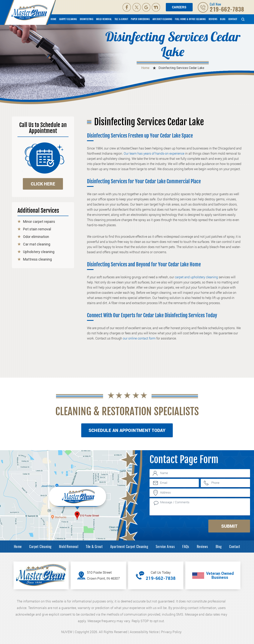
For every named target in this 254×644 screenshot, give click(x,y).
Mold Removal (104, 19)
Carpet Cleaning (68, 19)
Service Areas (165, 546)
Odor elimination (36, 237)
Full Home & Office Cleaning (190, 19)
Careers (179, 7)
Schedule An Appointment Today (127, 430)
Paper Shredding (140, 19)
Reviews (213, 19)
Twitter (137, 7)
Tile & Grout (121, 19)
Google (147, 7)
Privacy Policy (171, 632)
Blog (223, 19)
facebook (127, 7)
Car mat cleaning (37, 244)
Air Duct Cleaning (162, 19)
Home (54, 19)
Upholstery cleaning (39, 252)
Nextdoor (156, 7)
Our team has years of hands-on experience (154, 153)
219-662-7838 (227, 9)
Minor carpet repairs (39, 222)
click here (43, 184)
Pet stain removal (37, 229)
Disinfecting (87, 19)
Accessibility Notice (144, 632)
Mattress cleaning (37, 259)
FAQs (186, 546)
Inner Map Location (78, 497)
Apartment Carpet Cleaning (129, 546)
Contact (233, 19)
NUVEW (67, 632)
